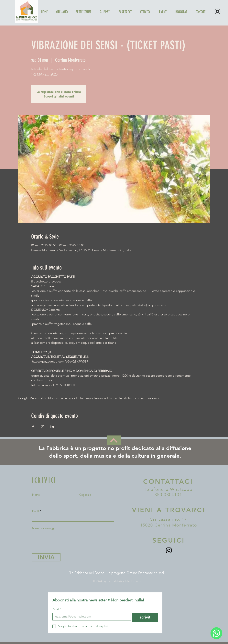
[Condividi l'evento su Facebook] (33, 426)
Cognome (85, 495)
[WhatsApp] (216, 633)
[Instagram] (217, 11)
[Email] (91, 617)
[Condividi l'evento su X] (43, 426)
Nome (36, 495)
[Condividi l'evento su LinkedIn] (52, 426)
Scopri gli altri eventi (59, 96)
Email (35, 511)
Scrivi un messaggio (44, 528)
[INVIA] (46, 557)
